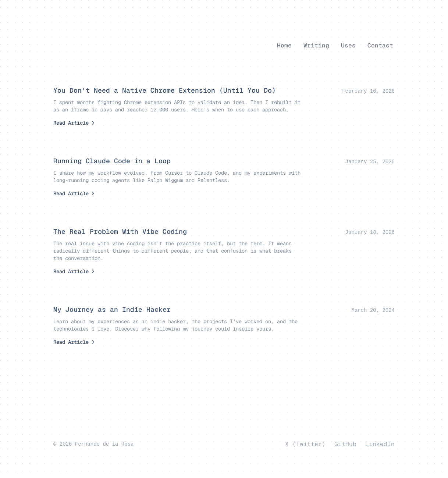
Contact (380, 45)
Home (284, 45)
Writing (316, 45)
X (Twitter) (305, 444)
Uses (348, 45)
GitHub (345, 444)
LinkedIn (380, 444)
